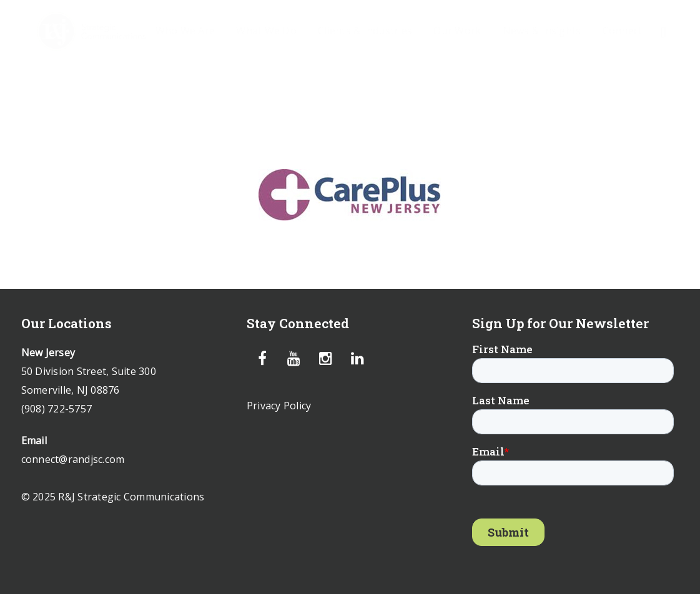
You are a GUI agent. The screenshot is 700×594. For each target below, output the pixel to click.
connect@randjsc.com (73, 459)
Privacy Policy (279, 406)
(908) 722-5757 (57, 409)
